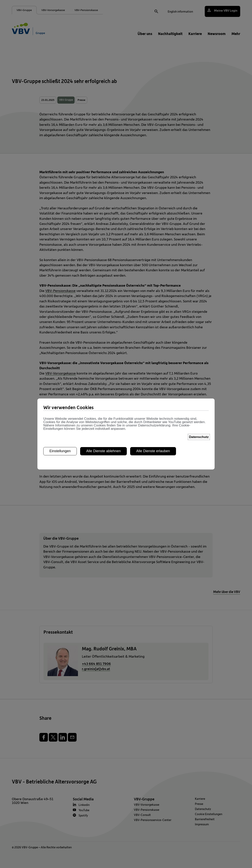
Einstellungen (60, 439)
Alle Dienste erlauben (153, 439)
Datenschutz (199, 425)
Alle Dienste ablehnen (103, 439)
